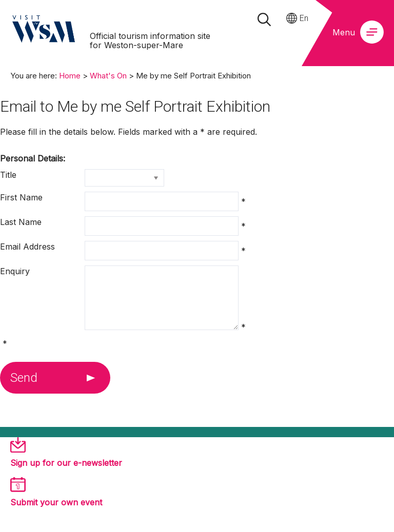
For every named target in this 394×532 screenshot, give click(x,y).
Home (70, 76)
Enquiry (15, 271)
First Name (21, 197)
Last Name (21, 222)
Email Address (27, 247)
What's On (108, 76)
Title (8, 175)
